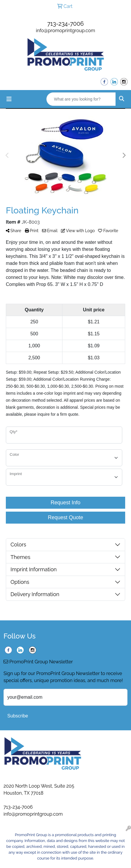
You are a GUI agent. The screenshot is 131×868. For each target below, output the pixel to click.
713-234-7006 (65, 24)
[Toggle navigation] (9, 99)
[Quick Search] (81, 99)
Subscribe (18, 716)
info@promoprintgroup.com (65, 31)
